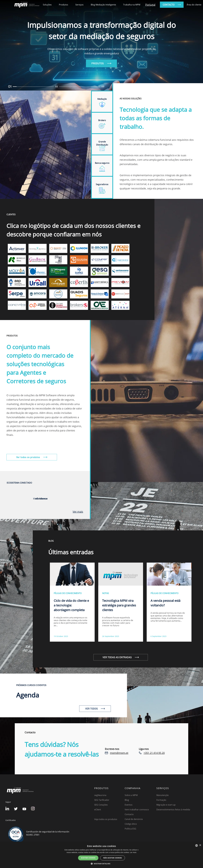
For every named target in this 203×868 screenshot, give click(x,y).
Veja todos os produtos (106, 819)
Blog (127, 800)
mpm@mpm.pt (119, 753)
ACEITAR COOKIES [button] (88, 858)
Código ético (131, 824)
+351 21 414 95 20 (154, 753)
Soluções (47, 5)
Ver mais (78, 512)
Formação (161, 800)
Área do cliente (194, 5)
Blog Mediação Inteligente (103, 5)
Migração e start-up (166, 805)
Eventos (129, 805)
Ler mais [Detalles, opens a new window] (133, 852)
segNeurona (100, 795)
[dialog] (102, 855)
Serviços (79, 5)
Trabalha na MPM (132, 5)
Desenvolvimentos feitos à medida (173, 810)
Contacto (129, 814)
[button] (102, 864)
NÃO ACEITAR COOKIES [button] (113, 858)
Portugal (150, 5)
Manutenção (163, 795)
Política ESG (130, 829)
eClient (98, 810)
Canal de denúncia (134, 819)
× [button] (200, 845)
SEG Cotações (101, 805)
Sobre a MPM (131, 795)
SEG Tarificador (102, 800)
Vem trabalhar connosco (137, 810)
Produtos (64, 5)
